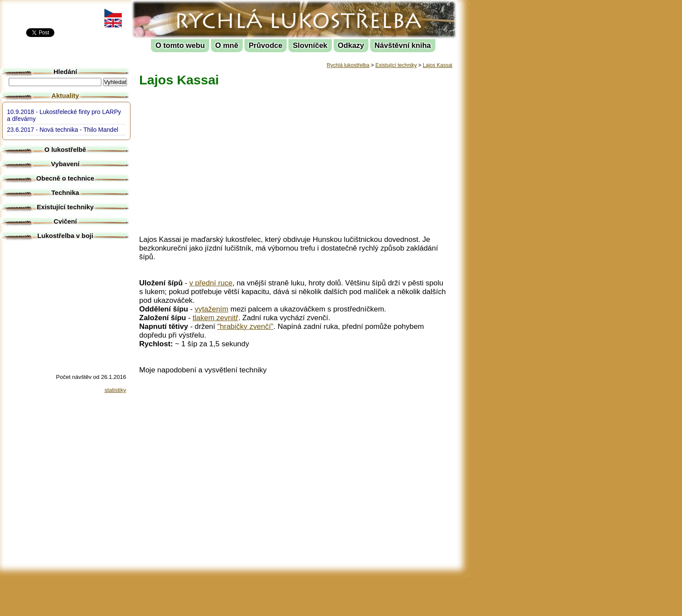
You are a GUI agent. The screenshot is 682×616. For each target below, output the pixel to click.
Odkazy (351, 45)
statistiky (115, 390)
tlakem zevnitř (216, 318)
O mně (227, 45)
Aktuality (65, 95)
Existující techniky (396, 65)
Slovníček (310, 45)
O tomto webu (180, 45)
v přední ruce (211, 283)
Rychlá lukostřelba (186, 7)
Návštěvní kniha (403, 45)
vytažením (212, 309)
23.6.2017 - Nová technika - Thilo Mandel (63, 130)
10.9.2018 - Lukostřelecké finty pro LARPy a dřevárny (64, 115)
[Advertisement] (509, 131)
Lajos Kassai (438, 65)
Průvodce (266, 45)
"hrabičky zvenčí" (246, 326)
